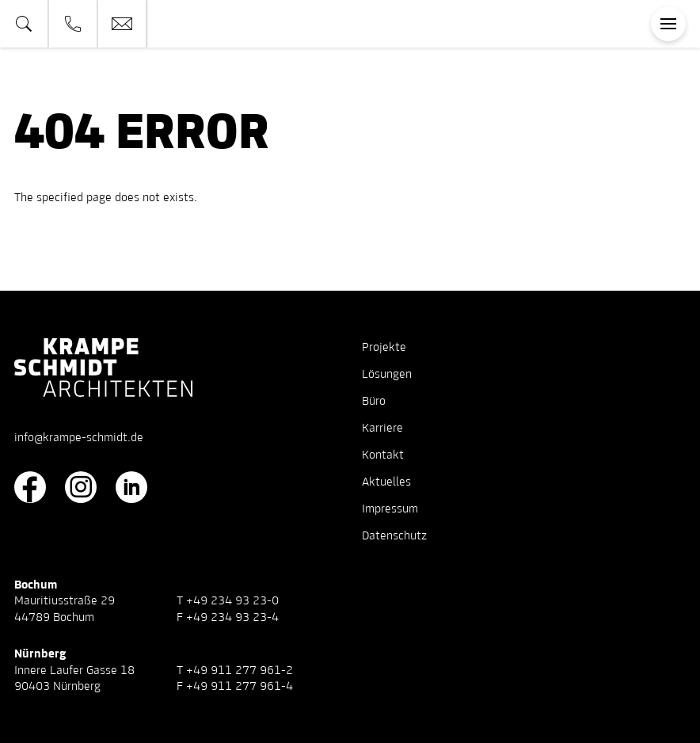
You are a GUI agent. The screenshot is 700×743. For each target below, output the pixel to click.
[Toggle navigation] (668, 24)
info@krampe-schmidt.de (79, 438)
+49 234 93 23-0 (232, 601)
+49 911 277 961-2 (240, 671)
